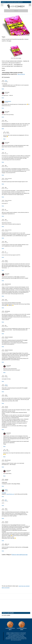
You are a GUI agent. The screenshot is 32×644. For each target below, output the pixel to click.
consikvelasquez (8, 101)
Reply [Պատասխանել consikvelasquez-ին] (3, 108)
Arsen (6, 81)
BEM (6, 500)
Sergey (6, 490)
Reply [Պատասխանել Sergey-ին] (3, 496)
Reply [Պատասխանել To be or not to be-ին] (3, 206)
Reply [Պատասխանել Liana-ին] (3, 308)
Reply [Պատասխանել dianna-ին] (4, 139)
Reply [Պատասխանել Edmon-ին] (3, 392)
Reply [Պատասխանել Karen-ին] (3, 381)
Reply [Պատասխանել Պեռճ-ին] (3, 518)
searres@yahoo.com (10, 494)
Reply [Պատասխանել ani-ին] (3, 162)
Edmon (6, 385)
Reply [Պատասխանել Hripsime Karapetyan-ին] (3, 347)
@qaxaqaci (4, 493)
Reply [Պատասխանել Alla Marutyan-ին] (3, 322)
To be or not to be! (17, 555)
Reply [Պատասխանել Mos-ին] (3, 334)
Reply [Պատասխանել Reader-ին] (3, 270)
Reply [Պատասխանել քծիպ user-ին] (3, 551)
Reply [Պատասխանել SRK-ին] (3, 129)
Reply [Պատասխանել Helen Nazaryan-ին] (3, 296)
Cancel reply (25, 555)
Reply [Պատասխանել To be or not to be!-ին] (3, 184)
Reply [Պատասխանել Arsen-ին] (3, 89)
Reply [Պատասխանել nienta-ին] (3, 403)
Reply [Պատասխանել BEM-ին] (3, 505)
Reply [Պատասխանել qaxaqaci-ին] (3, 486)
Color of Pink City (21, 74)
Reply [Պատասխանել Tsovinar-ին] (3, 429)
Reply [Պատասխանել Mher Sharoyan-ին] (3, 467)
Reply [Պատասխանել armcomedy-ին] (3, 98)
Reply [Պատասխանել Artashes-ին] (3, 541)
